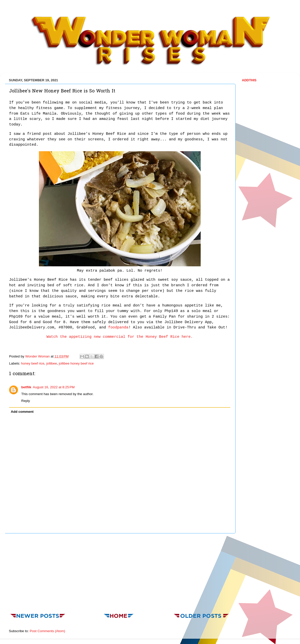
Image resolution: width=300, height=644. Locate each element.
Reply (26, 401)
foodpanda (118, 327)
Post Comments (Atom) (48, 631)
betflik (26, 387)
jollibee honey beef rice (76, 363)
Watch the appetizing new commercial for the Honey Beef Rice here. (120, 337)
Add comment (22, 412)
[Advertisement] (120, 572)
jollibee (52, 363)
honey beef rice (33, 363)
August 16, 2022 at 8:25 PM (54, 387)
